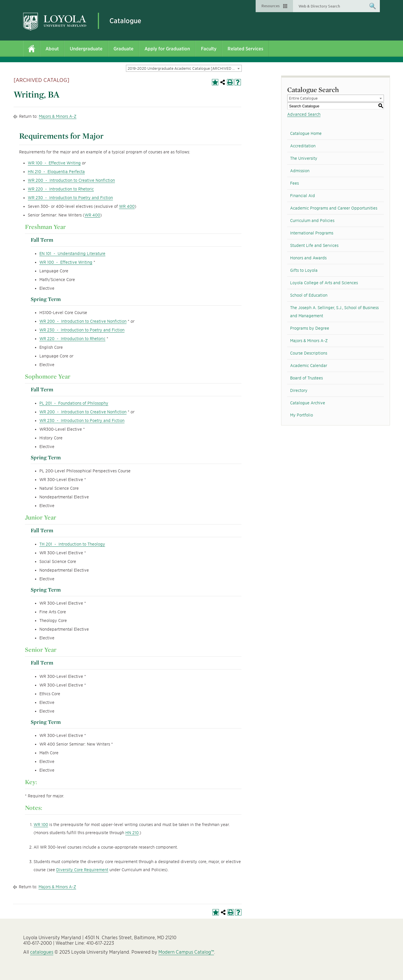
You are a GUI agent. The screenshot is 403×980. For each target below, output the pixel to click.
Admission (300, 171)
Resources (271, 6)
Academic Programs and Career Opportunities (334, 208)
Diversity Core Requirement (82, 870)
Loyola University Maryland (55, 22)
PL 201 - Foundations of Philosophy (74, 403)
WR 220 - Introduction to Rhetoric (61, 189)
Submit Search (373, 8)
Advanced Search (304, 114)
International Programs (312, 233)
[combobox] (184, 68)
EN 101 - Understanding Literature (72, 254)
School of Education (309, 295)
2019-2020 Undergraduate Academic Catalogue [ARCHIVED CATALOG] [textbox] (185, 68)
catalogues (42, 952)
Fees (294, 183)
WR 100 (41, 825)
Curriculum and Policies (312, 221)
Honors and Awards (308, 258)
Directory (299, 390)
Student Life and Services (314, 245)
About (52, 49)
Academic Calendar (309, 366)
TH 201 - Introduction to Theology (72, 544)
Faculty (209, 49)
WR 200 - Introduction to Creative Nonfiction (71, 180)
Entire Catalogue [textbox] (303, 98)
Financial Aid (303, 196)
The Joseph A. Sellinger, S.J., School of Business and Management (334, 312)
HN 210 (132, 833)
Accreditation (303, 146)
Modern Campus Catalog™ (186, 952)
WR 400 (127, 206)
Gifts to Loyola (304, 270)
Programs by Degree (310, 328)
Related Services (245, 49)
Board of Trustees (306, 378)
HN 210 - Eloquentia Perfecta (56, 172)
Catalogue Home (306, 133)
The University (304, 158)
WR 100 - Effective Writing (54, 163)
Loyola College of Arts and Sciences (324, 283)
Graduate (123, 49)
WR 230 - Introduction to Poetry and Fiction (70, 198)
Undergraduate (86, 49)
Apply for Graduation (167, 49)
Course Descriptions (309, 353)
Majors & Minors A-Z (58, 116)
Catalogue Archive (308, 403)
